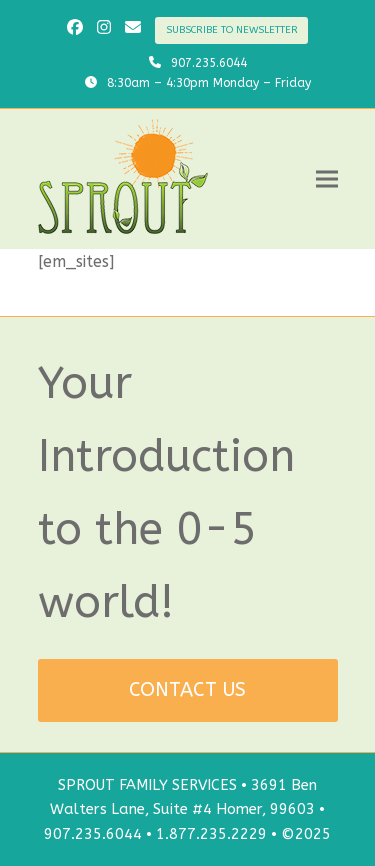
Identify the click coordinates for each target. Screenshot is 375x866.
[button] (327, 179)
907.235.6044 (209, 63)
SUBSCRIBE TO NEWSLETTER (232, 30)
